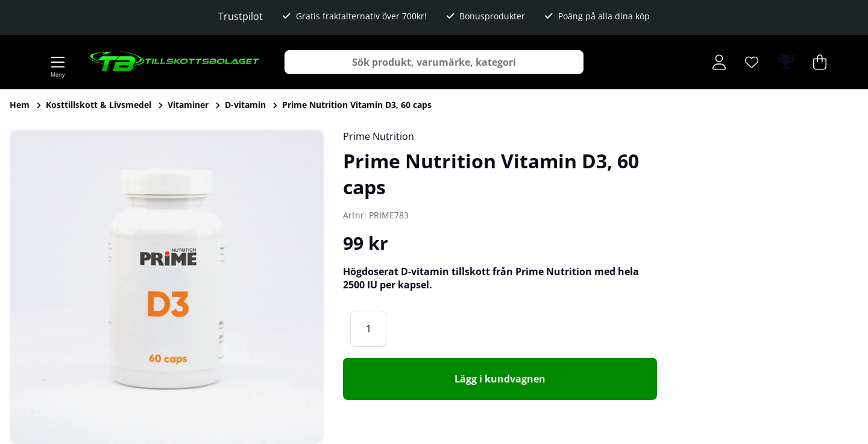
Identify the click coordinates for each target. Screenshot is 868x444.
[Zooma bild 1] (167, 287)
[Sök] (434, 62)
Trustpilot (241, 16)
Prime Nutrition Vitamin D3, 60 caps (357, 105)
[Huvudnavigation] (58, 62)
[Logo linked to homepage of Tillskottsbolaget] (175, 62)
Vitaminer (188, 105)
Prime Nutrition (379, 136)
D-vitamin (245, 105)
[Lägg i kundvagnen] (500, 379)
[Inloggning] (719, 62)
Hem (20, 105)
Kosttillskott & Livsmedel (99, 105)
